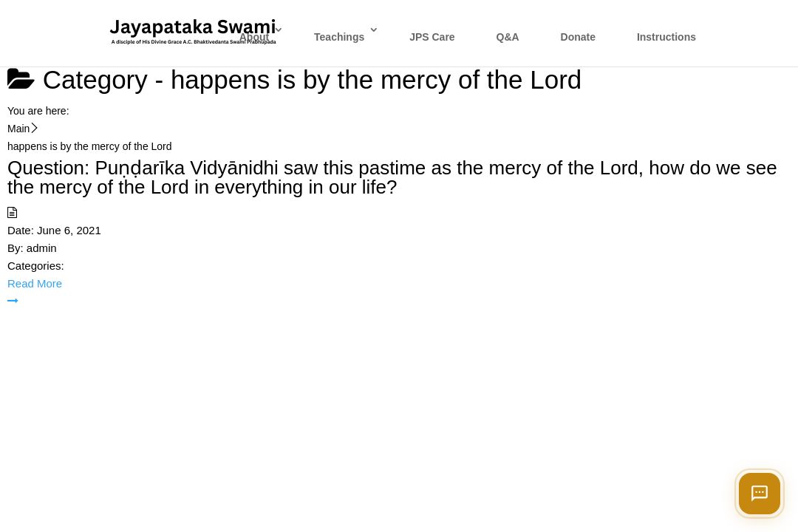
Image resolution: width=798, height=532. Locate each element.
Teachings (339, 37)
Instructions (666, 37)
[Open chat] (760, 494)
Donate (578, 37)
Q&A (508, 37)
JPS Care (432, 37)
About (254, 37)
